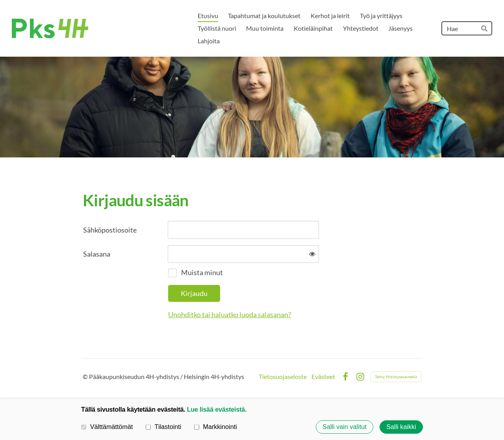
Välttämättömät (107, 427)
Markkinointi (216, 427)
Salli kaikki (401, 427)
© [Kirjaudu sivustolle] (86, 376)
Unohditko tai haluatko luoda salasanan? (230, 314)
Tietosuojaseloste (283, 377)
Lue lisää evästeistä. (217, 409)
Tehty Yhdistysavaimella (396, 377)
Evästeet (323, 377)
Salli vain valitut (345, 427)
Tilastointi (163, 427)
